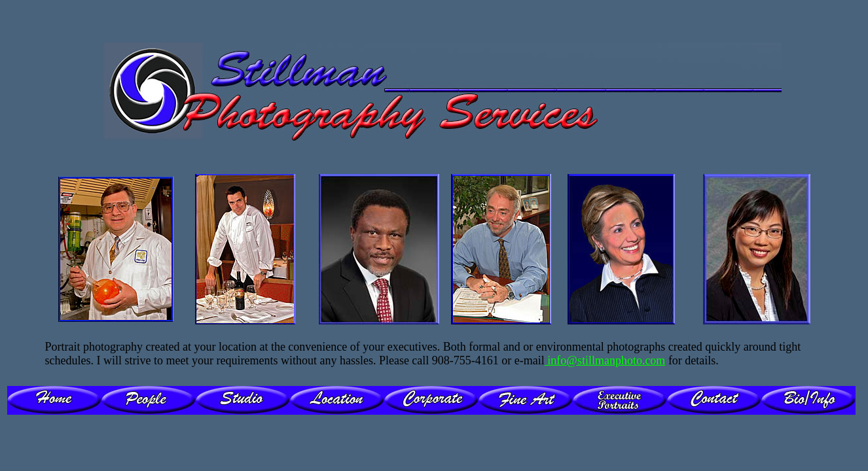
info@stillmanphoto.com (605, 360)
